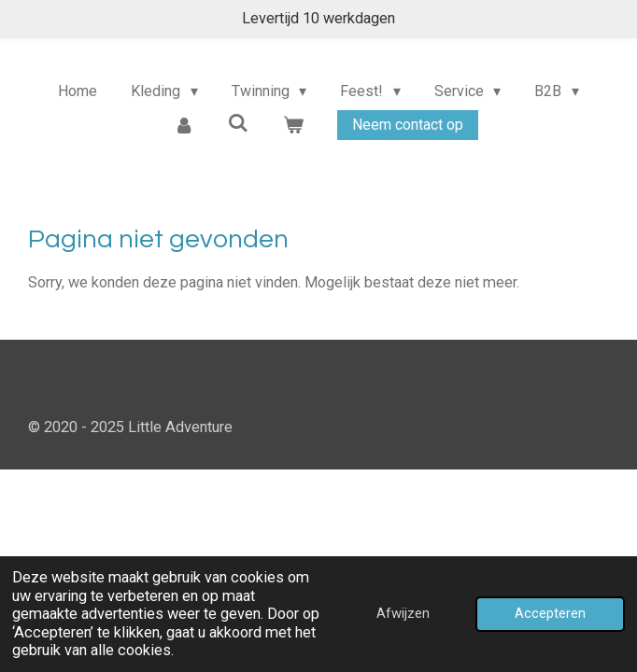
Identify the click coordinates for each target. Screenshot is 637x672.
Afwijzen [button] (403, 613)
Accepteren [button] (550, 613)
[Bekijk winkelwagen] (293, 125)
